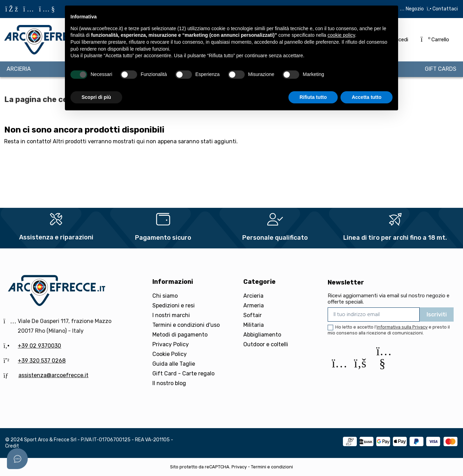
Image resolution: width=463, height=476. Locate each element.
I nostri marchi (171, 315)
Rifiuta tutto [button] (313, 97)
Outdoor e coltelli (266, 344)
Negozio (415, 9)
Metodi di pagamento (180, 335)
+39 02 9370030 (39, 346)
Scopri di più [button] (96, 97)
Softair (252, 315)
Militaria (254, 325)
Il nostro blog (169, 383)
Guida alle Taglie (174, 364)
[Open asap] (17, 459)
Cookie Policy (170, 354)
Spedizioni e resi (174, 305)
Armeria (254, 305)
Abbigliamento (262, 335)
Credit (12, 446)
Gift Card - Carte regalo (183, 373)
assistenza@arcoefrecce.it (53, 375)
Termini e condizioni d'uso (186, 325)
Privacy (239, 467)
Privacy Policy (171, 344)
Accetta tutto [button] (367, 97)
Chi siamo (165, 296)
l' (401, 327)
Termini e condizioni (272, 467)
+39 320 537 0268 (42, 361)
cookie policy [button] (341, 35)
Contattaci (445, 9)
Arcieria (253, 296)
